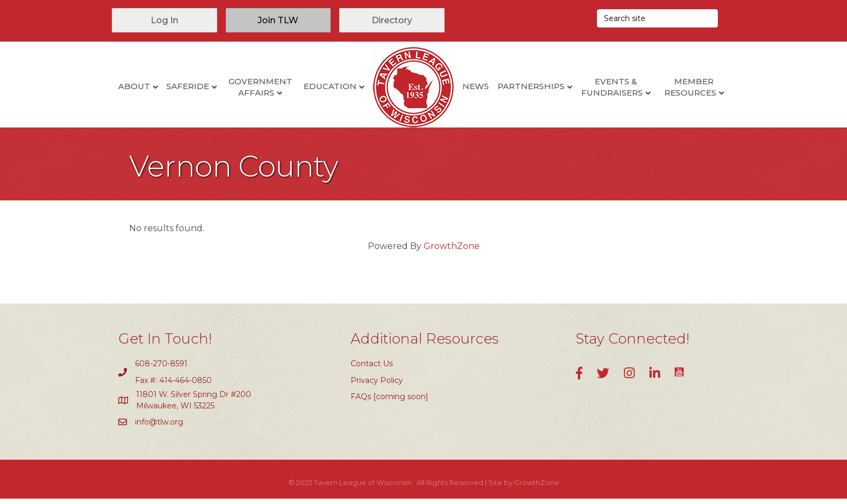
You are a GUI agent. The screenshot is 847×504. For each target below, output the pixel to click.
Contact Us (372, 369)
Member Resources (690, 87)
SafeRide (188, 86)
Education (330, 86)
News (476, 86)
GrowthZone (452, 251)
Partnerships (531, 86)
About (134, 86)
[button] (164, 20)
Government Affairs (260, 87)
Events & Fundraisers (612, 87)
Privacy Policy (377, 386)
